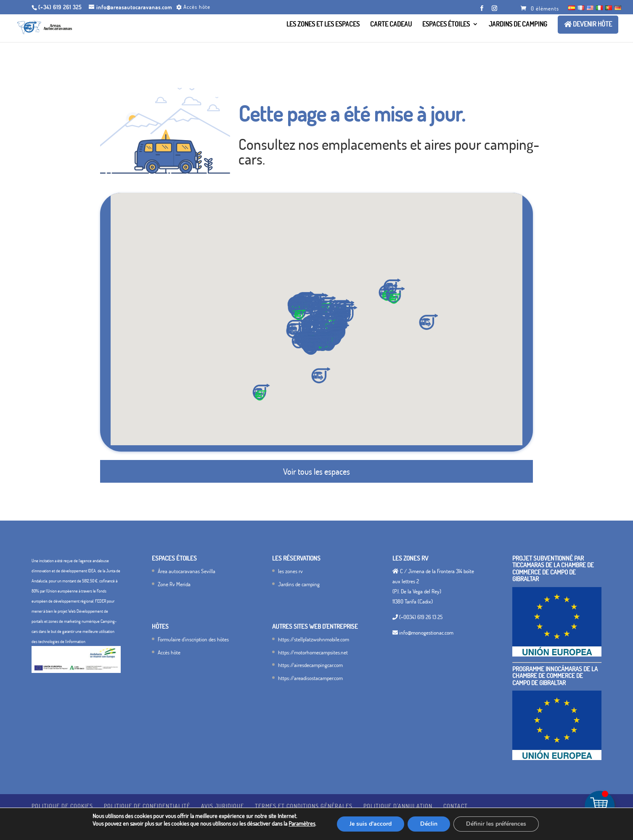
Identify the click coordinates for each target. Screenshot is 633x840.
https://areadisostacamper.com (310, 678)
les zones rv (290, 571)
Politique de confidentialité (147, 806)
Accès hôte (169, 652)
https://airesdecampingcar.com (310, 665)
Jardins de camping (518, 25)
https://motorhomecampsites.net (313, 652)
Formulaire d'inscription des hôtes (193, 639)
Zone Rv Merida (174, 584)
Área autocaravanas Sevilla (187, 571)
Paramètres (302, 823)
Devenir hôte (588, 24)
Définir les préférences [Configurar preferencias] (496, 824)
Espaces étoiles (446, 25)
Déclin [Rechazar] (429, 824)
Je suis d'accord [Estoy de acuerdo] (371, 824)
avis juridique (222, 806)
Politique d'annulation (398, 806)
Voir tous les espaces (316, 471)
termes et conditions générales (304, 806)
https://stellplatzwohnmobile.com (314, 639)
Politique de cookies (62, 806)
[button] (312, 347)
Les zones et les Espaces (323, 25)
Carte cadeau (391, 25)
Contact (456, 806)
